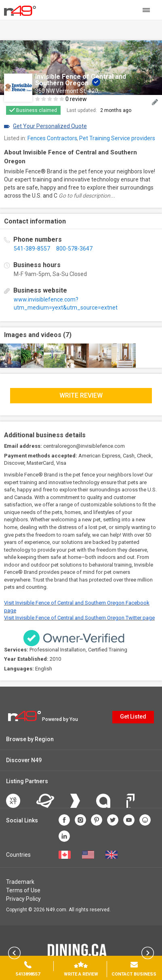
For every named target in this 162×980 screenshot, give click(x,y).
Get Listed (133, 717)
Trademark (20, 882)
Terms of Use (23, 890)
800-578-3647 (74, 249)
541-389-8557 (32, 249)
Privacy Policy (23, 899)
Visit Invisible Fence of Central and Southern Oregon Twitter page (79, 618)
